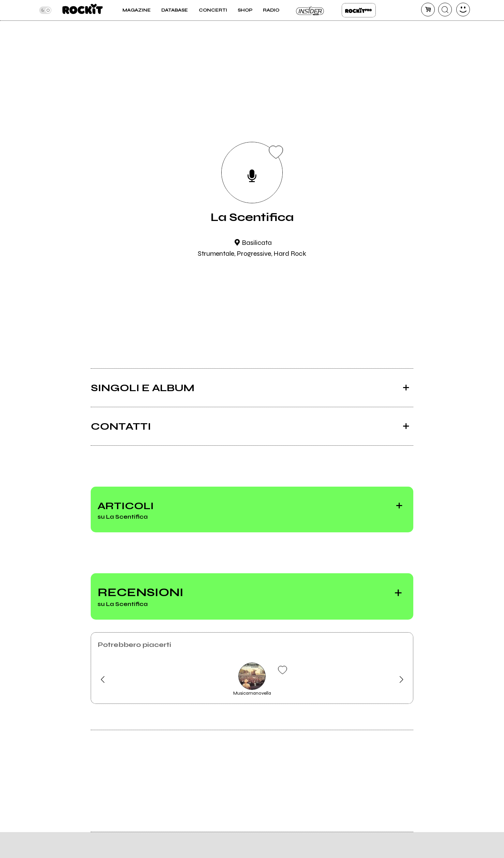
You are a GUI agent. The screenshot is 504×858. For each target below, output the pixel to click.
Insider (310, 10)
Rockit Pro (359, 10)
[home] (82, 10)
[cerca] (445, 10)
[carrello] (428, 10)
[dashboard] (463, 10)
